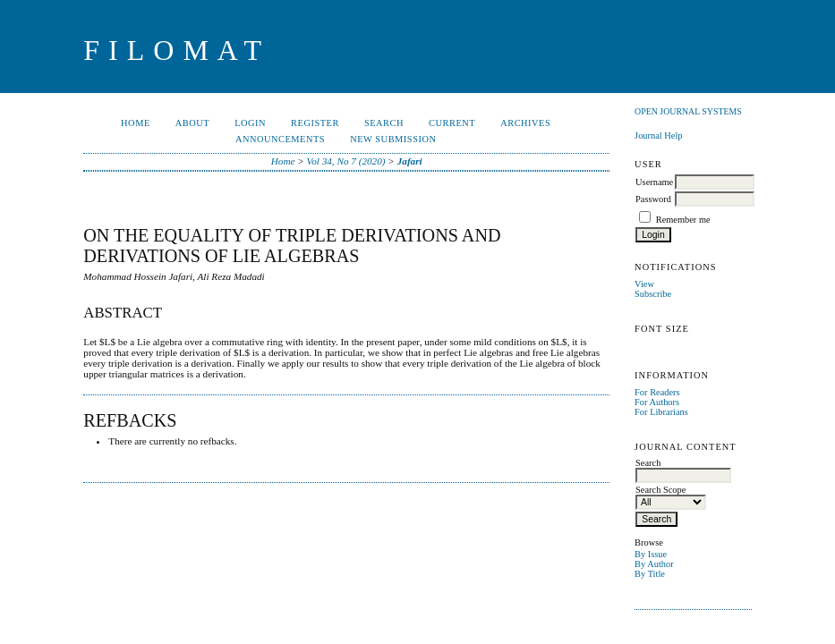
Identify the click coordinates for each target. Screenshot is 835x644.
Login (250, 123)
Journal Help (658, 136)
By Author (654, 564)
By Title (650, 574)
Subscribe (653, 294)
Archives (525, 123)
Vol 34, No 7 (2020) (346, 161)
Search (384, 123)
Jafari (410, 161)
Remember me (683, 220)
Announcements (280, 139)
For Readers (657, 392)
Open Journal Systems (688, 111)
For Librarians (661, 412)
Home (136, 123)
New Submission (393, 139)
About (192, 123)
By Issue (651, 554)
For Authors (657, 402)
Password (653, 199)
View (644, 284)
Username (654, 182)
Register (315, 123)
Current (452, 123)
